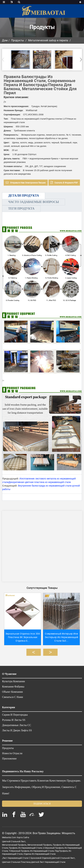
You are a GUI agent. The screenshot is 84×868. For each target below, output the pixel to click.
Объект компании (12, 690)
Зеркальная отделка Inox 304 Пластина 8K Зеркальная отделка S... (22, 636)
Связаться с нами (12, 696)
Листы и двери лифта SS (17, 729)
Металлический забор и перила (48, 40)
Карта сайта (23, 836)
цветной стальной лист (14, 840)
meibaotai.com (9, 836)
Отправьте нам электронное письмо (28, 183)
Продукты (18, 40)
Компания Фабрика (13, 685)
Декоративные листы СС (17, 724)
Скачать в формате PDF (66, 183)
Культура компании (13, 680)
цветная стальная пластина (16, 861)
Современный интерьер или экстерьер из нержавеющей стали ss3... (62, 636)
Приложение (9, 757)
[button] (80, 60)
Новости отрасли (12, 752)
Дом (5, 40)
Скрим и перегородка (15, 713)
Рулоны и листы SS (14, 718)
